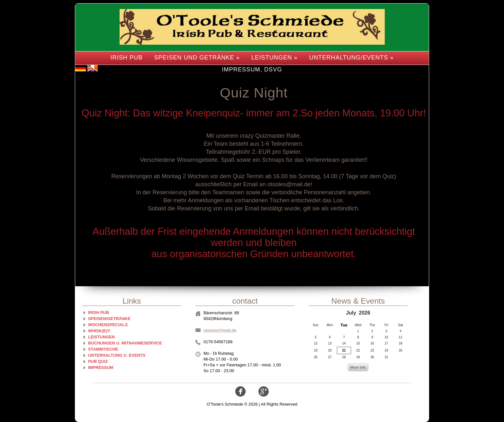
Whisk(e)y (99, 331)
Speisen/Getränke (109, 319)
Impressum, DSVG (252, 69)
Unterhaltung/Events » (351, 57)
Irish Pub (126, 57)
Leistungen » (274, 57)
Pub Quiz (98, 361)
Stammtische (103, 349)
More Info (358, 367)
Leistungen (101, 337)
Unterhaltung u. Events (117, 355)
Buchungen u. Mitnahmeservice (125, 343)
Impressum (101, 367)
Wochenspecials (108, 325)
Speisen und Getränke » (197, 57)
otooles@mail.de (220, 330)
